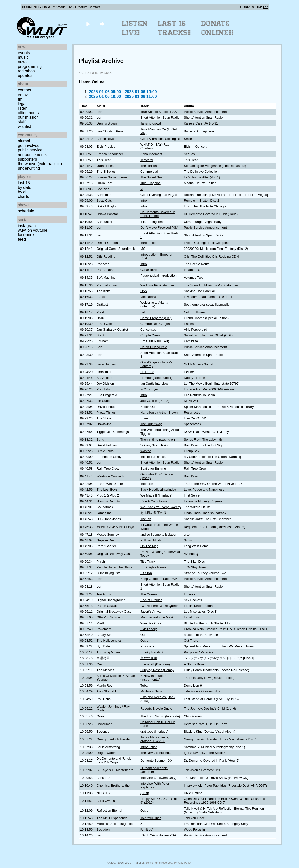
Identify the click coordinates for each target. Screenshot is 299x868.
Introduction (149, 243)
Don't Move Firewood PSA (159, 227)
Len (266, 7)
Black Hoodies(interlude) (158, 490)
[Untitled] (147, 830)
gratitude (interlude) (154, 732)
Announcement (151, 154)
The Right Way (151, 424)
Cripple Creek (150, 335)
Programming (30, 66)
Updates (25, 75)
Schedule (26, 211)
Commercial (149, 172)
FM (20, 99)
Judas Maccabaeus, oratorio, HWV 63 (155, 739)
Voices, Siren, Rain (154, 445)
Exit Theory (148, 629)
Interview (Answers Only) (158, 778)
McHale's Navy (151, 691)
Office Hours (28, 113)
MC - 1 (145, 249)
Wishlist (24, 126)
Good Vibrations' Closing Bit (160, 139)
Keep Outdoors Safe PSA (159, 579)
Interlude (147, 484)
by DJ (22, 192)
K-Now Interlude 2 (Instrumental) (153, 678)
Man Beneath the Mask (157, 617)
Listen (23, 108)
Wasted (146, 451)
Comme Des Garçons (156, 324)
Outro (144, 635)
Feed (22, 239)
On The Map (149, 546)
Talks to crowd (151, 123)
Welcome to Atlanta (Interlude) (154, 304)
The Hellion (149, 166)
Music (23, 57)
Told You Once (151, 818)
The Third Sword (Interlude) (160, 716)
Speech (146, 418)
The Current (149, 594)
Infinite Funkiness (153, 457)
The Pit (146, 519)
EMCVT (23, 95)
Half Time (147, 372)
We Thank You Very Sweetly (161, 507)
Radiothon (26, 71)
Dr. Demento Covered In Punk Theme (158, 214)
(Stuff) (145, 793)
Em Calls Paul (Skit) (155, 341)
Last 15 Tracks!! (174, 28)
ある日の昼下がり (154, 513)
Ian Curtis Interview (154, 383)
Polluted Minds (151, 540)
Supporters (28, 159)
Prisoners (147, 646)
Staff (22, 122)
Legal (22, 104)
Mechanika (148, 297)
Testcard (146, 160)
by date (24, 187)
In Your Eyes (149, 389)
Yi (142, 189)
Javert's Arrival (151, 612)
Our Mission (28, 117)
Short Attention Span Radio (160, 118)
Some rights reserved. (159, 863)
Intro (144, 200)
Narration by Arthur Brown (159, 412)
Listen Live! (135, 28)
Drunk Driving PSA (154, 347)
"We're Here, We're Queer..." (161, 606)
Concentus (148, 330)
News (23, 62)
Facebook (26, 235)
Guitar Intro (148, 270)
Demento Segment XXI (157, 761)
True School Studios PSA (159, 112)
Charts (23, 196)
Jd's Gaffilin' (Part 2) (155, 401)
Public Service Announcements (32, 152)
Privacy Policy (183, 863)
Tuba (144, 685)
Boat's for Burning (153, 468)
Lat (143, 312)
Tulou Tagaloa (151, 183)
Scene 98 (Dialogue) (155, 664)
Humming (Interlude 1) (156, 378)
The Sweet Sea (152, 177)
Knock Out (148, 407)
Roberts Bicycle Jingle (156, 709)
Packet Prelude (151, 600)
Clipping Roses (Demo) (157, 670)
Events (24, 53)
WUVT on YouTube (33, 230)
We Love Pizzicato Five (157, 285)
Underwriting (29, 168)
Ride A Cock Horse (154, 501)
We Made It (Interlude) (156, 495)
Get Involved (29, 146)
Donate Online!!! (217, 28)
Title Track (148, 561)
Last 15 (24, 183)
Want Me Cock (151, 623)
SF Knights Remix (153, 567)
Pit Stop (146, 573)
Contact (24, 90)
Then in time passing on (158, 439)
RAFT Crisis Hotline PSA (158, 835)
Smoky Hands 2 (152, 652)
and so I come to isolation (159, 534)
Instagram (27, 226)
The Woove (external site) (40, 164)
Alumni (24, 141)
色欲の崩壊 (149, 658)
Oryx (144, 291)
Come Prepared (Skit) (156, 318)
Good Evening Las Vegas (159, 195)
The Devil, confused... (156, 753)
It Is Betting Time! (153, 222)
